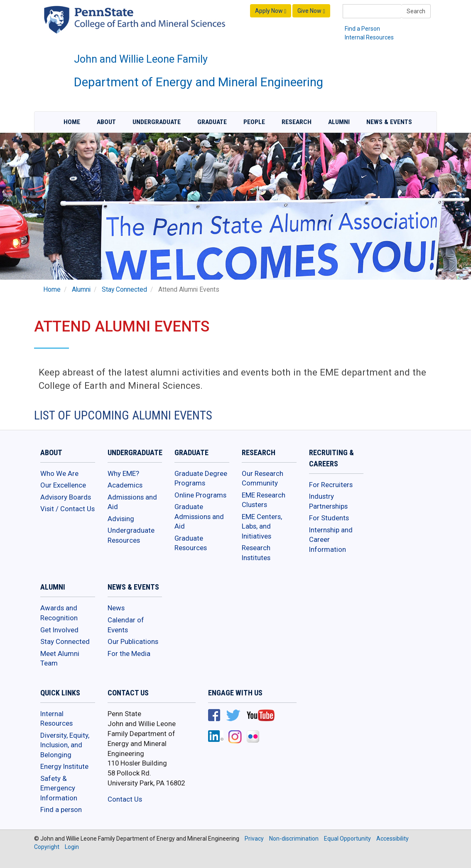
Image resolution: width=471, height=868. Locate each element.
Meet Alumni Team (60, 658)
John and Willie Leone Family (141, 59)
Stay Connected (124, 290)
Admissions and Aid (132, 502)
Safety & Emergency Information (59, 788)
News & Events (389, 122)
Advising (121, 519)
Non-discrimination (294, 839)
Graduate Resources (191, 543)
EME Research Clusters (264, 500)
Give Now (311, 11)
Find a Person (362, 29)
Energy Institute (64, 766)
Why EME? (123, 473)
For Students (329, 518)
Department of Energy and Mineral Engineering (199, 82)
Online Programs (200, 495)
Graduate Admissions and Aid (199, 516)
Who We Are (59, 473)
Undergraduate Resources (131, 535)
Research (297, 122)
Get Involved (59, 630)
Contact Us (125, 799)
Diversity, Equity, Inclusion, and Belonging (65, 745)
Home (72, 122)
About (106, 122)
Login (72, 847)
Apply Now (271, 11)
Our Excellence (63, 485)
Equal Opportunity (347, 839)
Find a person (61, 809)
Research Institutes (256, 553)
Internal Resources (369, 37)
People (254, 122)
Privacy (254, 839)
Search (416, 11)
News (116, 608)
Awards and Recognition (59, 613)
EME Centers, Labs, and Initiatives (262, 526)
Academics (125, 485)
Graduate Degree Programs (201, 478)
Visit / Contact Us (67, 509)
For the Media (129, 653)
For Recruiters (331, 485)
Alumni (339, 122)
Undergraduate (157, 122)
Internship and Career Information (331, 540)
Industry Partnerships (328, 501)
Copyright (47, 847)
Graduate (212, 122)
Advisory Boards (66, 497)
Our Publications (133, 641)
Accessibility (392, 839)
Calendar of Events (126, 625)
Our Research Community (262, 478)
